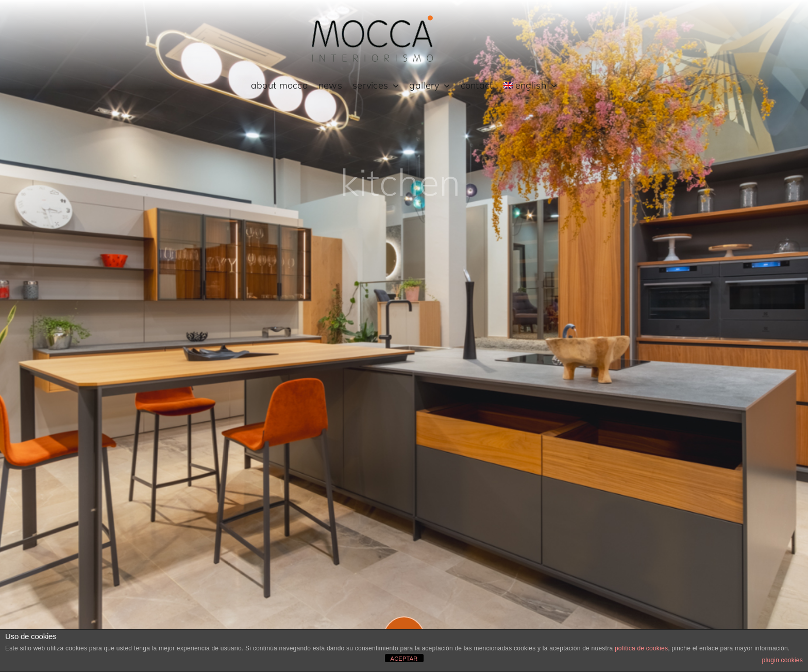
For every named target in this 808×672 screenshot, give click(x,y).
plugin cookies (782, 660)
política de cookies (641, 648)
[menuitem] (531, 86)
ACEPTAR (404, 659)
